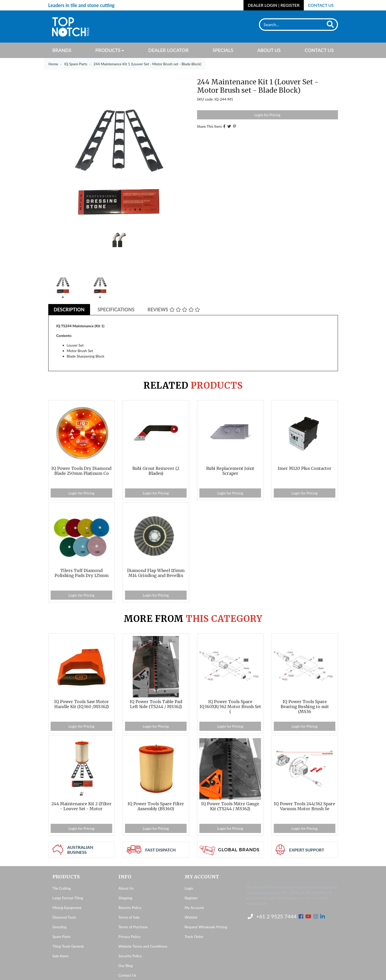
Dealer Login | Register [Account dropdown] (274, 5)
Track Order (194, 937)
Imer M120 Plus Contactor (305, 468)
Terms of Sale (129, 917)
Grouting (60, 927)
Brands (62, 50)
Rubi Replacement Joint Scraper (230, 471)
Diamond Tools (64, 917)
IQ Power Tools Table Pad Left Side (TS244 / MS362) (156, 704)
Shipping (125, 898)
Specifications (116, 310)
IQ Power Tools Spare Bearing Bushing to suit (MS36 (305, 707)
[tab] (69, 310)
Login (189, 888)
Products (108, 50)
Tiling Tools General (68, 946)
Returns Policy (130, 908)
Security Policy (130, 956)
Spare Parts (61, 937)
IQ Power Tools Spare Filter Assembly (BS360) (156, 806)
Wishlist (191, 917)
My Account (194, 908)
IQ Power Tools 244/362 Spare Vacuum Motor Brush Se (305, 806)
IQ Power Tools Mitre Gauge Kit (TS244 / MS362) (230, 806)
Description (69, 310)
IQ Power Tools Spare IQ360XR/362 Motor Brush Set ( (230, 707)
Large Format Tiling (68, 898)
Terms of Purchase (133, 927)
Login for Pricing (267, 115)
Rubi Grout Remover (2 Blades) (156, 471)
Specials (223, 50)
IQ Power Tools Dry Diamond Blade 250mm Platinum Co (81, 471)
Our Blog (126, 966)
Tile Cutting (62, 888)
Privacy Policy (129, 937)
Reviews (174, 310)
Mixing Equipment (67, 908)
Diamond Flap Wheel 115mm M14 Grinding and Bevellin (156, 573)
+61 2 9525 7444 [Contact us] (272, 916)
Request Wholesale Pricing (206, 927)
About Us (269, 50)
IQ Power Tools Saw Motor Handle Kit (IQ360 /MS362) (82, 704)
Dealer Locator (168, 50)
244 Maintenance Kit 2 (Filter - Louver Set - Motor (81, 806)
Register (191, 898)
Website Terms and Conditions (143, 946)
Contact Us (321, 5)
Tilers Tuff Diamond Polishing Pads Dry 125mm (82, 573)
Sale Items (61, 956)
